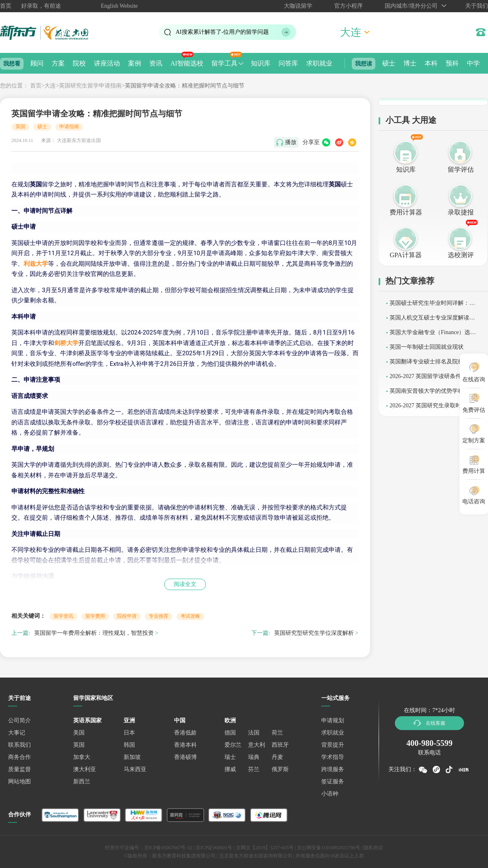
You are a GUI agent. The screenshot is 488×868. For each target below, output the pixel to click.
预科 (452, 63)
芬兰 (254, 769)
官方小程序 (349, 6)
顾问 (37, 63)
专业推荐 (159, 616)
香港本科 (185, 745)
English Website (119, 6)
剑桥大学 (66, 343)
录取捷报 (461, 212)
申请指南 (69, 127)
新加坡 (132, 757)
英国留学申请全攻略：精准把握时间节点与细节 (185, 86)
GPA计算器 (406, 255)
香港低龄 (185, 733)
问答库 (288, 63)
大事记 (17, 733)
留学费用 (95, 616)
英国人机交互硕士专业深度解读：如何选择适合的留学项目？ (432, 320)
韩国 (129, 745)
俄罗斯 (280, 769)
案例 (135, 63)
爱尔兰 (233, 745)
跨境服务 (333, 769)
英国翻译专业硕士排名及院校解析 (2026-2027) (432, 364)
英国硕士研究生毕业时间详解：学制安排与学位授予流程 (432, 306)
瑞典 (254, 757)
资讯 (156, 63)
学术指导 (333, 757)
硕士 (389, 63)
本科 (431, 63)
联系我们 (20, 745)
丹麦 (277, 757)
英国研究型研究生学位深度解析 (314, 633)
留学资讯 (63, 616)
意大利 (257, 745)
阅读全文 (185, 584)
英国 (20, 127)
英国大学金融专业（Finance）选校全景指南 (433, 335)
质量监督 (20, 769)
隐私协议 (373, 848)
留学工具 (224, 63)
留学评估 (461, 169)
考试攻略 (190, 616)
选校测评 (461, 255)
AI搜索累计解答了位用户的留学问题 (222, 32)
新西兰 (82, 782)
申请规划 (333, 720)
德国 (230, 733)
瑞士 (230, 757)
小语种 (330, 794)
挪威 (230, 769)
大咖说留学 (298, 6)
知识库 (261, 63)
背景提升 (333, 745)
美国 (79, 733)
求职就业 (319, 63)
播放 (291, 142)
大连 (50, 86)
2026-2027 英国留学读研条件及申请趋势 (434, 379)
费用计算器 (406, 212)
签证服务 (333, 782)
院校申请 (127, 616)
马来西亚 (135, 769)
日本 (129, 733)
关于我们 (477, 6)
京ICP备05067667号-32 (168, 848)
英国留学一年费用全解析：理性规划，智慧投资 (94, 633)
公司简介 (20, 720)
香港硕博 (185, 757)
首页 (6, 6)
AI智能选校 (187, 63)
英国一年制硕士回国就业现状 (427, 347)
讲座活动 (107, 63)
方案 (58, 63)
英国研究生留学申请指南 (90, 86)
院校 (79, 63)
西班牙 (280, 745)
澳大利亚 (85, 769)
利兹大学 (36, 264)
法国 (254, 733)
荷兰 (277, 733)
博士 (410, 63)
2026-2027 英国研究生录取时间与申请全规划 (434, 408)
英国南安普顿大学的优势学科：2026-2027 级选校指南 (434, 394)
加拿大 (82, 757)
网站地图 (20, 782)
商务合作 (20, 757)
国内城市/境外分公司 (411, 6)
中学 (473, 63)
